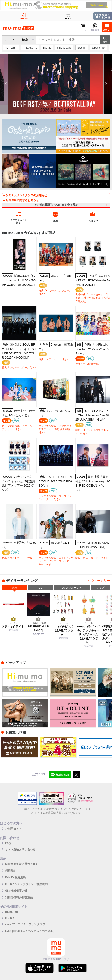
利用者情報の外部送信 (19, 898)
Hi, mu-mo (12, 912)
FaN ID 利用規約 (15, 877)
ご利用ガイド (13, 829)
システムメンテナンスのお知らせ (25, 195)
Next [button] (106, 84)
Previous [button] (6, 84)
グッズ (100, 588)
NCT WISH (11, 48)
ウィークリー (100, 581)
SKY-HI (82, 48)
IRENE (47, 48)
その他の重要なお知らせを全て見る (56, 205)
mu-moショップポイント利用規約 (26, 884)
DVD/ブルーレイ (72, 588)
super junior (98, 48)
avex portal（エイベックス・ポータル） (30, 931)
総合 (15, 588)
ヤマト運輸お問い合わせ (20, 849)
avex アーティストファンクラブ (25, 924)
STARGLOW (64, 48)
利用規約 (11, 871)
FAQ (8, 843)
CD (41, 588)
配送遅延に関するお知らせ (21, 200)
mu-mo (10, 918)
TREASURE (30, 48)
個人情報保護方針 (16, 891)
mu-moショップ (18, 28)
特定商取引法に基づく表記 (22, 864)
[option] (56, 84)
